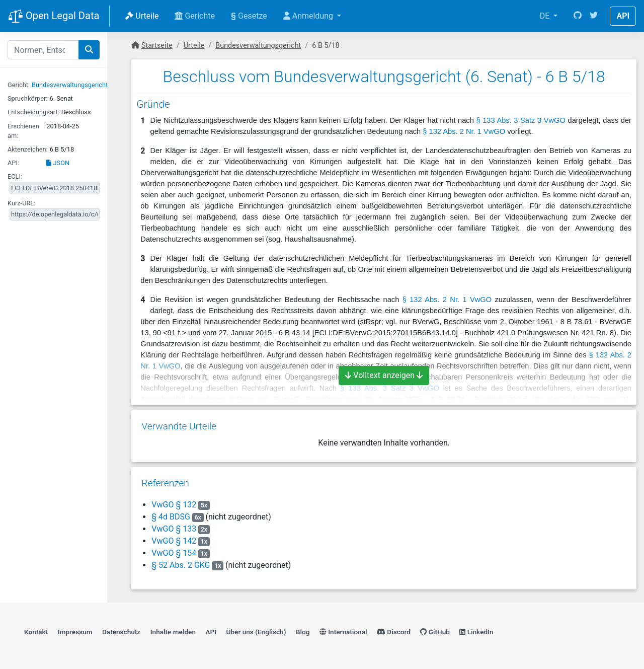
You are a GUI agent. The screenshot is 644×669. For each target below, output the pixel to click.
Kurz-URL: (21, 203)
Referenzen (165, 483)
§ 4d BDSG (171, 517)
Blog (303, 632)
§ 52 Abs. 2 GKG (181, 565)
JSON (58, 163)
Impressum (75, 632)
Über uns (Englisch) (256, 632)
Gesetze (249, 16)
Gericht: (19, 85)
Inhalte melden (173, 632)
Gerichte (195, 16)
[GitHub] (578, 16)
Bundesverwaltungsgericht (70, 85)
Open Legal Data (54, 17)
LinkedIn (476, 632)
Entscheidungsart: (33, 112)
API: (13, 163)
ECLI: (15, 176)
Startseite (157, 46)
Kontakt (36, 632)
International (343, 632)
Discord (394, 632)
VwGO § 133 (175, 529)
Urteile (142, 16)
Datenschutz (121, 632)
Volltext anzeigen (384, 375)
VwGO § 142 (175, 541)
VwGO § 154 (175, 553)
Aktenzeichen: (28, 149)
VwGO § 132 (175, 505)
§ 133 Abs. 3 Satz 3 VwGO (520, 120)
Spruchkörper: (27, 98)
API (623, 16)
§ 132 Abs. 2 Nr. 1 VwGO (464, 131)
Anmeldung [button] (309, 16)
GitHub (435, 632)
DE (546, 16)
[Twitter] (594, 16)
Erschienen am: (23, 131)
